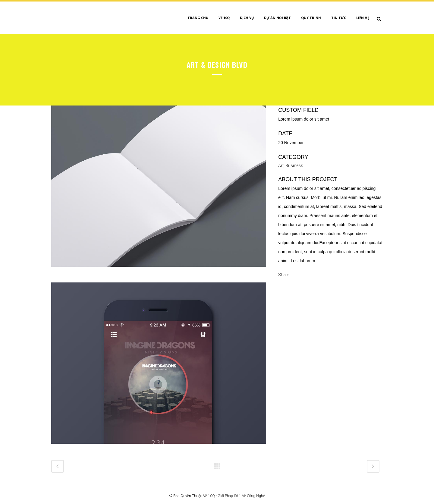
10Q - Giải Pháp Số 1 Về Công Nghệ (236, 496)
